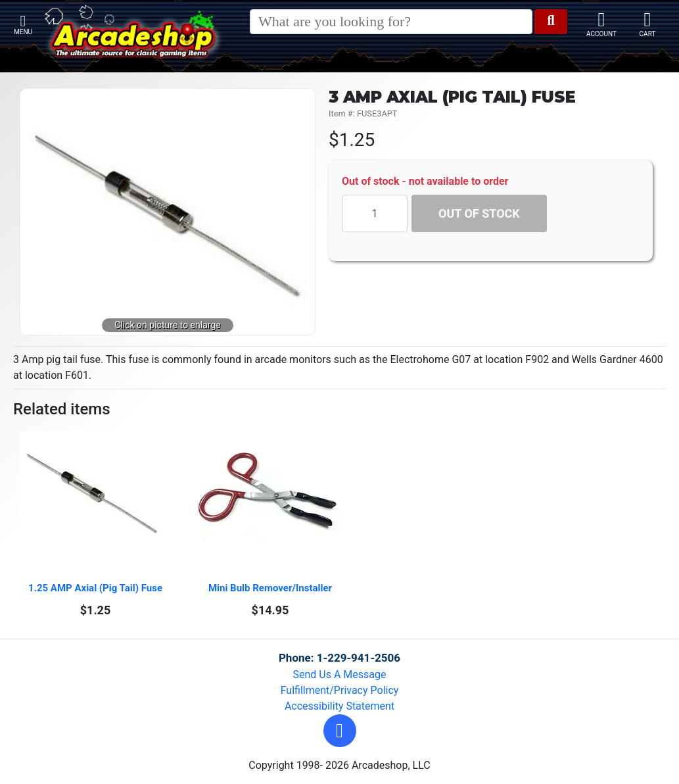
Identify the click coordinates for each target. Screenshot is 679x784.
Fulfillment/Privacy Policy (340, 690)
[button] (340, 731)
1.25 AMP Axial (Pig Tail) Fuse (95, 588)
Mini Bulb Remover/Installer (270, 588)
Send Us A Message (340, 674)
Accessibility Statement (339, 706)
